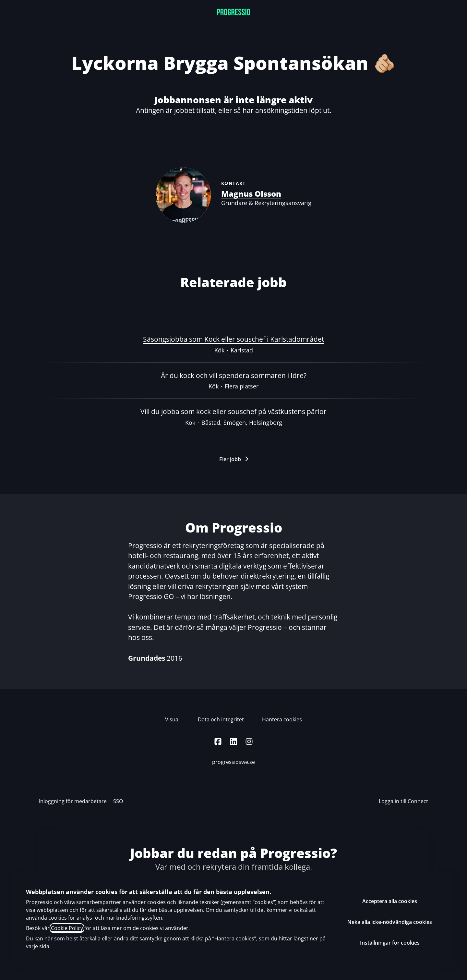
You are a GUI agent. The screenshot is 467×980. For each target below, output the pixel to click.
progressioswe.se (233, 762)
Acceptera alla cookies (390, 901)
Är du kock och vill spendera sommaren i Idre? (234, 376)
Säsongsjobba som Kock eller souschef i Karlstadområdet (233, 339)
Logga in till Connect (403, 801)
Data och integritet (221, 719)
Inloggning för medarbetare (73, 801)
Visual (172, 719)
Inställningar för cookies (390, 943)
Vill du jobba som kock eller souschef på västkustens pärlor (233, 412)
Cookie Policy (67, 928)
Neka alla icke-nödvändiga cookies (390, 922)
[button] (454, 13)
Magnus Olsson (251, 194)
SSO (118, 801)
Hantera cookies (282, 719)
